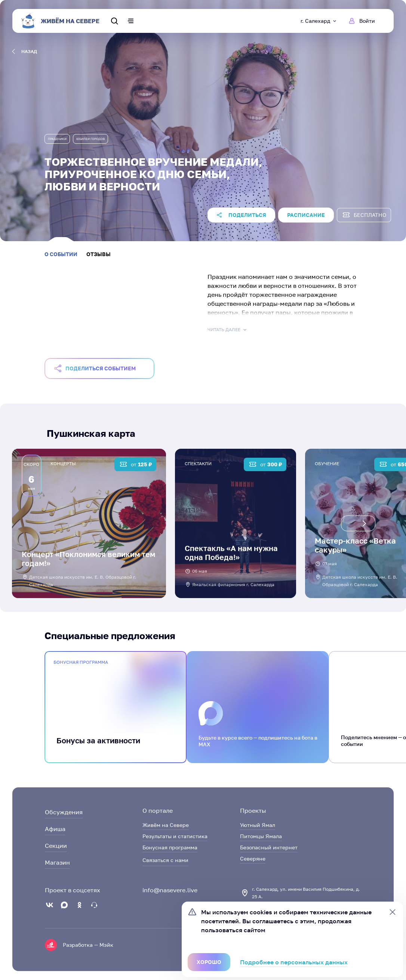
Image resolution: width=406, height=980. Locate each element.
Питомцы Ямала (261, 836)
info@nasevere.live (170, 890)
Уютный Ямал (258, 825)
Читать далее (228, 330)
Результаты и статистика (175, 836)
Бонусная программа (170, 847)
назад (24, 52)
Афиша (55, 829)
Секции (56, 846)
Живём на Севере (166, 825)
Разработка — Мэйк (88, 945)
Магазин (57, 862)
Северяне (253, 858)
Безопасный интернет (269, 847)
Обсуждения (64, 812)
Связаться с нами (165, 860)
